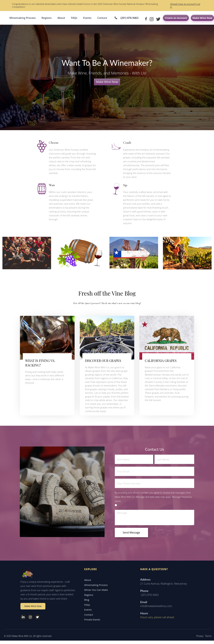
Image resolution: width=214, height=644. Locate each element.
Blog (86, 602)
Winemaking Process (23, 18)
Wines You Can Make (95, 592)
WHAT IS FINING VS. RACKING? (40, 363)
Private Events (91, 622)
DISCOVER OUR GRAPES (103, 361)
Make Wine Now (202, 18)
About (61, 18)
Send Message (131, 533)
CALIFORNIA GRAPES (161, 361)
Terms (208, 638)
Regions (47, 18)
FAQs (74, 18)
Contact (102, 18)
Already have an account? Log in (185, 5)
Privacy (199, 638)
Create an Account (176, 18)
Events (87, 18)
